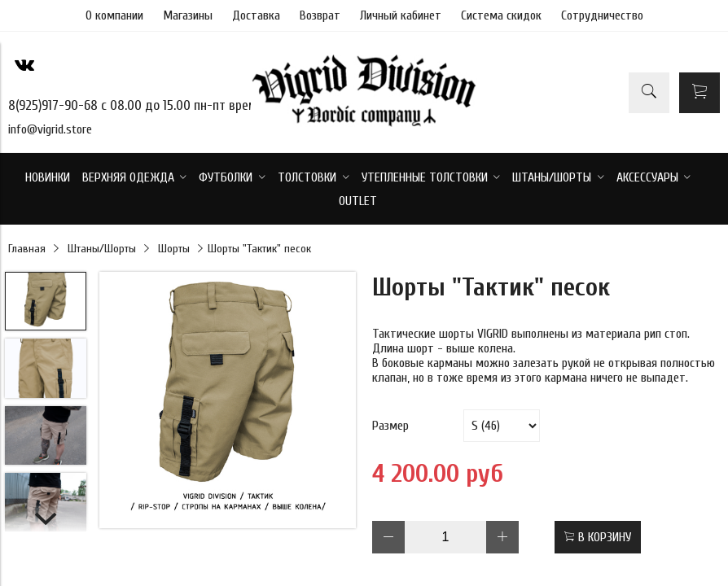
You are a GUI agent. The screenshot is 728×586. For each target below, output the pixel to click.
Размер (390, 426)
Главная (27, 249)
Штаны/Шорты (102, 249)
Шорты (174, 249)
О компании (114, 15)
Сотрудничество (602, 15)
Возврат (320, 15)
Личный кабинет (401, 15)
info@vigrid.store (50, 129)
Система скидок (501, 15)
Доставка (256, 15)
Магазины (188, 15)
